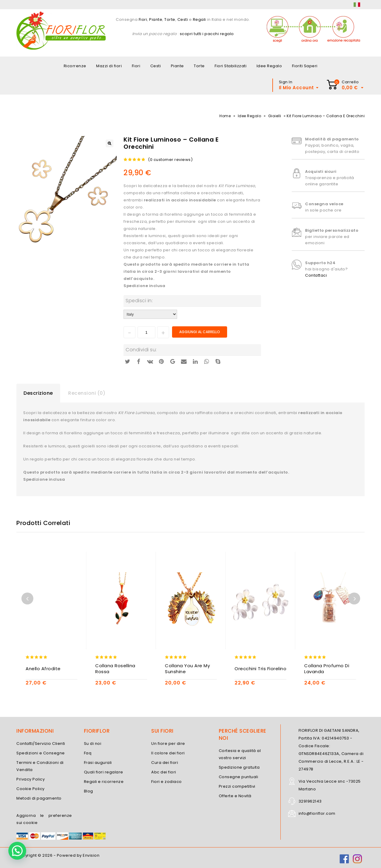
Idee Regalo (269, 66)
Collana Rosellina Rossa (115, 669)
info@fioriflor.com (317, 813)
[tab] (38, 393)
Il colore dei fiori (168, 753)
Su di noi (93, 744)
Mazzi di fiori (109, 66)
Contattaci (316, 275)
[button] (17, 851)
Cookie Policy (31, 789)
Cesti (183, 19)
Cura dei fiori (165, 763)
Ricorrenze (75, 66)
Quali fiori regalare (104, 772)
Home (225, 116)
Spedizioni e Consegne (41, 753)
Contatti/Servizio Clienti (41, 744)
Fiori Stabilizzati (231, 66)
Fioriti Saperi (305, 66)
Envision (91, 855)
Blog (89, 791)
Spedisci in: (139, 301)
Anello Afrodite (43, 669)
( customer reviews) (170, 160)
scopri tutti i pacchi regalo (207, 34)
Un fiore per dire (168, 744)
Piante (156, 19)
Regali (199, 19)
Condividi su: (141, 350)
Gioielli (275, 116)
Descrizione (38, 393)
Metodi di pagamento (39, 798)
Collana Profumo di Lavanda (327, 669)
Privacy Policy (31, 779)
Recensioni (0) (87, 393)
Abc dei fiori (164, 772)
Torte (170, 19)
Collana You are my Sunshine (187, 669)
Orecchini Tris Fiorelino (260, 669)
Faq (88, 753)
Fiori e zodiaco (167, 782)
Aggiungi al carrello (200, 332)
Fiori (142, 19)
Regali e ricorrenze (104, 782)
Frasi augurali (98, 763)
